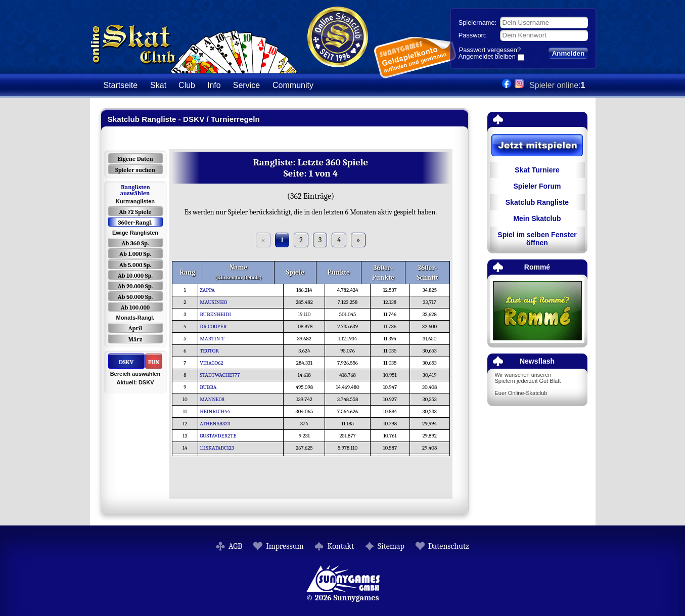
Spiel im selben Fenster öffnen (537, 239)
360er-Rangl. (135, 223)
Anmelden (568, 53)
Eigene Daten (135, 159)
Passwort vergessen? (490, 50)
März (135, 339)
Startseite (121, 85)
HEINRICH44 (217, 411)
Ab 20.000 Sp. (135, 286)
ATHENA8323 (217, 424)
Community (293, 85)
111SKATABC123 (219, 448)
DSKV (126, 362)
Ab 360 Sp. (135, 243)
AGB (235, 546)
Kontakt (340, 546)
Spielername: (477, 23)
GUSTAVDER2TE (220, 436)
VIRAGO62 (214, 363)
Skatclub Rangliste (537, 202)
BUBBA (211, 387)
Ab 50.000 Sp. (135, 297)
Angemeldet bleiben (487, 57)
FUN (154, 362)
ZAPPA (210, 290)
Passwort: (473, 35)
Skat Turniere (537, 170)
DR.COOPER (216, 326)
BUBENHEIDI (218, 314)
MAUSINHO (216, 302)
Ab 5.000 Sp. (135, 265)
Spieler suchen (135, 170)
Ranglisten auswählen (135, 190)
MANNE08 (215, 399)
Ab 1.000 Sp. (135, 254)
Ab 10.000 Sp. (135, 276)
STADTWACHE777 (222, 375)
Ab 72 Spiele (135, 212)
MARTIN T (215, 339)
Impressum (285, 546)
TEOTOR (212, 351)
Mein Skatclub (537, 218)
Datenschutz (449, 546)
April (135, 328)
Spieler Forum (537, 186)
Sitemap (391, 546)
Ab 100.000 (135, 307)
